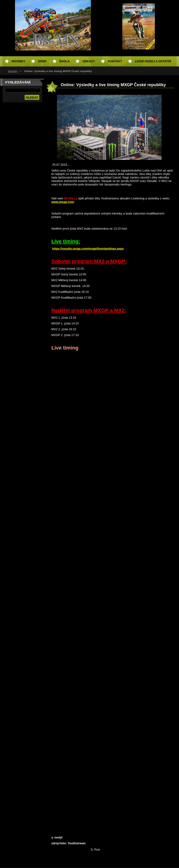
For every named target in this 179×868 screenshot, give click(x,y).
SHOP (42, 61)
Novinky (13, 71)
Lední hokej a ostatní (153, 61)
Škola (65, 61)
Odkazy (89, 61)
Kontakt (115, 61)
